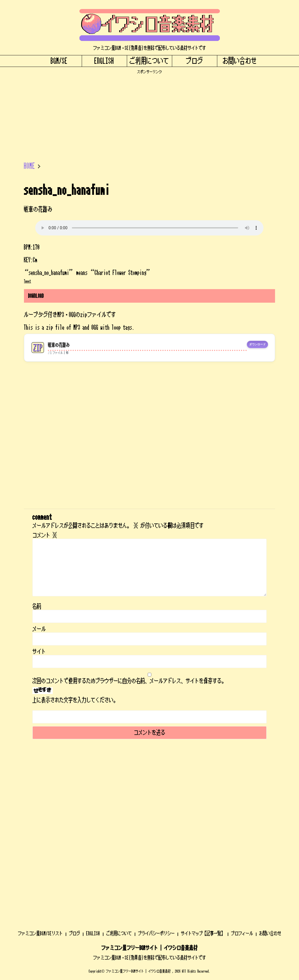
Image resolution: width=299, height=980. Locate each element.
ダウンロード (257, 344)
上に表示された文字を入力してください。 (75, 700)
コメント (45, 535)
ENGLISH (104, 61)
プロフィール (242, 784)
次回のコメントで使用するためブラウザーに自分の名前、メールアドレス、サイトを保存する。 (129, 681)
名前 (37, 606)
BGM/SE (59, 61)
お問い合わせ (240, 61)
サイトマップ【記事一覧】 (203, 784)
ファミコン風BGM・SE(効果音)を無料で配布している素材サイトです (150, 808)
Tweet (27, 281)
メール (39, 629)
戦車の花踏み (59, 345)
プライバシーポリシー (156, 784)
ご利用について (149, 61)
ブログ (194, 61)
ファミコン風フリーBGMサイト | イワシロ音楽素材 (150, 799)
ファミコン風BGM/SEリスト (40, 784)
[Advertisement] (149, 114)
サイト (39, 652)
